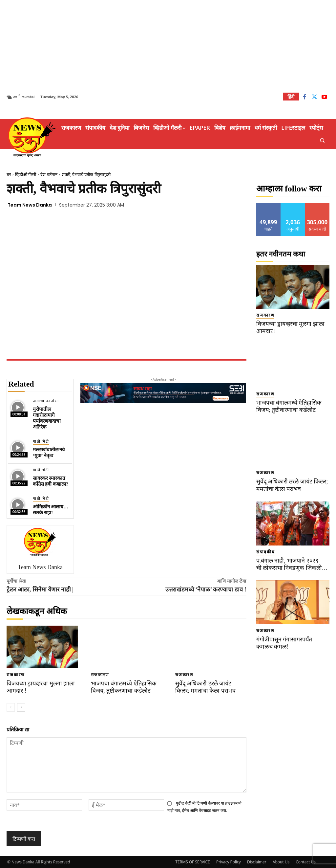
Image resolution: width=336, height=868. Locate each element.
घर (9, 175)
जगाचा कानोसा (46, 401)
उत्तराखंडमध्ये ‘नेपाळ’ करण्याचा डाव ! (206, 590)
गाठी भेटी (41, 441)
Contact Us (306, 862)
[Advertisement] (168, 46)
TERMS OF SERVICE (193, 862)
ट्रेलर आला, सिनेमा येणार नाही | (40, 590)
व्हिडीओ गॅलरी (26, 175)
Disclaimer (257, 862)
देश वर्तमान (49, 175)
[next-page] (21, 707)
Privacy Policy (229, 862)
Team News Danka (30, 205)
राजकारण (16, 675)
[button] (322, 140)
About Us (281, 862)
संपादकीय (266, 552)
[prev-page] (11, 707)
